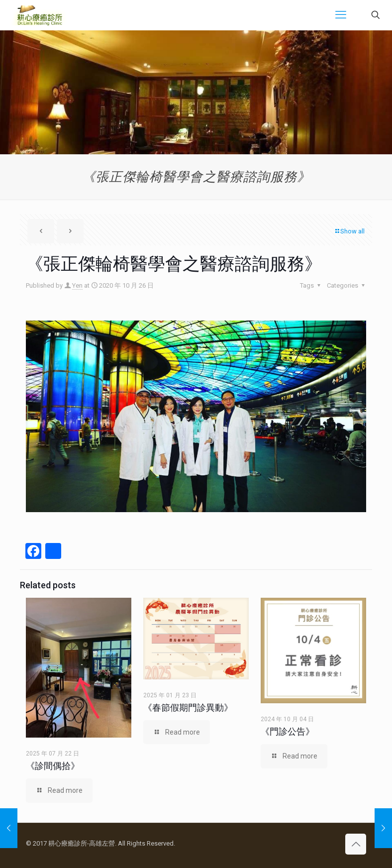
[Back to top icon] (356, 844)
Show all (349, 231)
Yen (77, 285)
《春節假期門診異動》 (188, 707)
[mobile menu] (341, 15)
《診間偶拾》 (53, 766)
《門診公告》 (288, 731)
